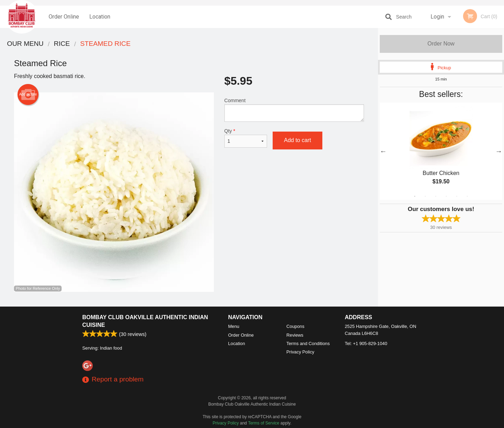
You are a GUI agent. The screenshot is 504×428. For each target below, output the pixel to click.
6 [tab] (467, 196)
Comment (294, 110)
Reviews (295, 335)
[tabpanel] (441, 151)
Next (499, 151)
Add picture (28, 94)
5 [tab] (457, 196)
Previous (383, 151)
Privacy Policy (300, 352)
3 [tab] (436, 196)
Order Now (441, 44)
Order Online (64, 17)
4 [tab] (446, 196)
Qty (246, 138)
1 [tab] (415, 196)
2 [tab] (425, 196)
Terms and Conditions (308, 343)
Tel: (366, 343)
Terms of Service (264, 423)
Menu (234, 326)
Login (437, 17)
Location (100, 17)
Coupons (295, 326)
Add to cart (297, 140)
